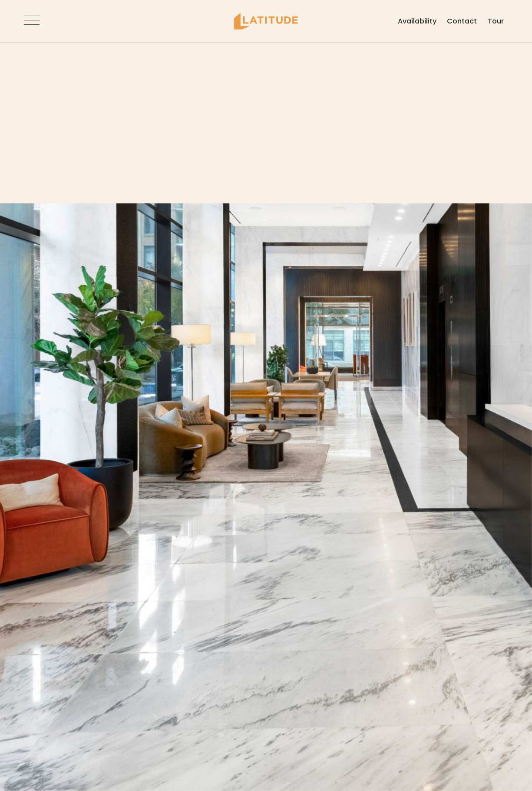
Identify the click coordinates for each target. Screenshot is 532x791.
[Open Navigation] (32, 21)
